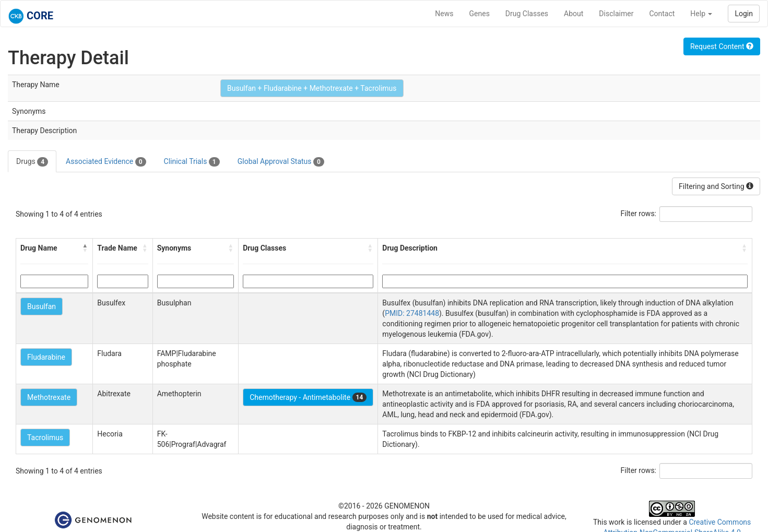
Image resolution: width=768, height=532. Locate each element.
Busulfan (42, 306)
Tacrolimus (45, 438)
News (444, 14)
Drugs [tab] (32, 162)
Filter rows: (639, 214)
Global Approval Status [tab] (281, 162)
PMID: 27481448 (412, 313)
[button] (85, 248)
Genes (480, 14)
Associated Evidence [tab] (106, 162)
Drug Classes (527, 14)
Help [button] (701, 14)
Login (744, 14)
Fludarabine (46, 357)
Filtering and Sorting (716, 186)
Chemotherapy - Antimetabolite (308, 397)
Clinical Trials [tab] (192, 162)
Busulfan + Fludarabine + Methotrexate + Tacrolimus (312, 88)
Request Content (722, 46)
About (574, 14)
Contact (662, 14)
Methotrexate (49, 397)
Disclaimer (616, 14)
